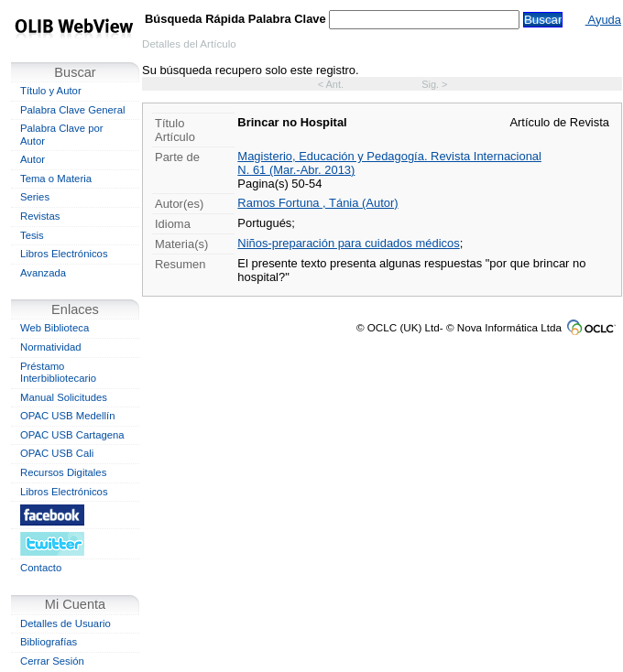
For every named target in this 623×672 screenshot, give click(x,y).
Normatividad (51, 347)
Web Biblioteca (55, 328)
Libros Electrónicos (64, 254)
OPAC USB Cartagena (72, 435)
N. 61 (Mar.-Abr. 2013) (296, 170)
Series (35, 197)
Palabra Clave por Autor (62, 135)
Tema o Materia (56, 179)
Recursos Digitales (63, 472)
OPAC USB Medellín (68, 416)
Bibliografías (49, 642)
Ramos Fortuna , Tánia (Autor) (317, 203)
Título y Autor (51, 91)
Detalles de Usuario (66, 623)
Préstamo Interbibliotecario (58, 373)
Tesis (32, 235)
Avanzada (43, 273)
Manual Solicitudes (64, 397)
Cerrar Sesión (52, 661)
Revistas (40, 216)
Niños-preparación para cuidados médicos (348, 243)
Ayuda (603, 20)
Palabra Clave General (72, 110)
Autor (33, 159)
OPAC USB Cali (57, 453)
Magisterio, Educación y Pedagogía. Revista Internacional (389, 156)
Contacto (41, 568)
